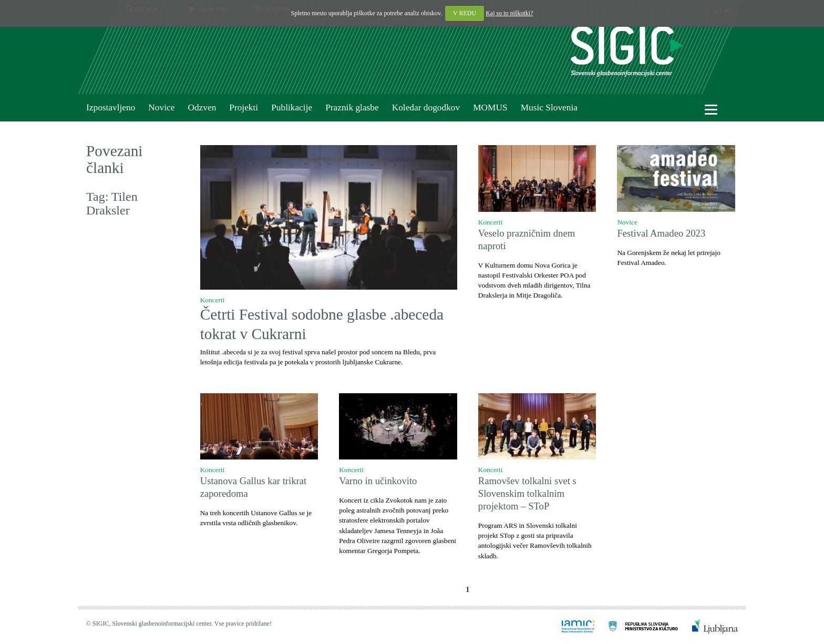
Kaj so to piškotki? (509, 13)
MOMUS (490, 108)
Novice (161, 108)
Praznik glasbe (352, 108)
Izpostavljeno (111, 108)
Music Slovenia (549, 108)
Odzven (202, 108)
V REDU (465, 13)
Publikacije (292, 108)
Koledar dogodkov (426, 108)
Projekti (244, 108)
